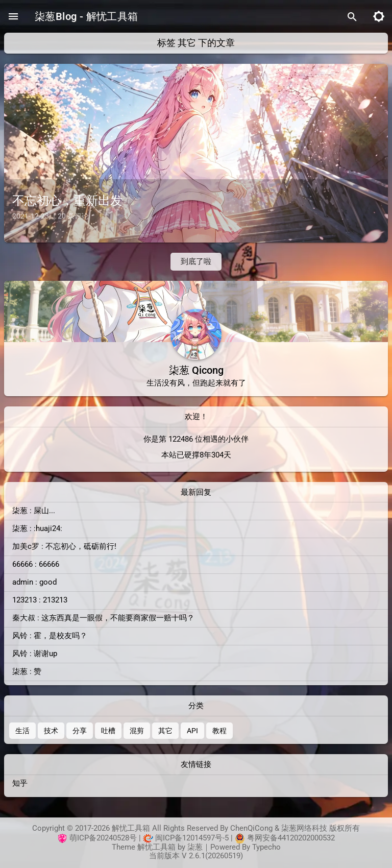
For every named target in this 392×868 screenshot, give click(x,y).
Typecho (266, 847)
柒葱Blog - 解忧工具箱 (87, 16)
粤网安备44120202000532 (291, 838)
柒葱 (195, 847)
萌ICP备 (83, 838)
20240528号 (117, 838)
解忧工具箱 (156, 847)
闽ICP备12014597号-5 (192, 838)
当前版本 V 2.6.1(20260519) (196, 856)
